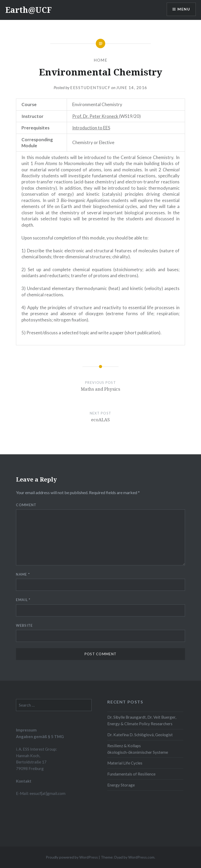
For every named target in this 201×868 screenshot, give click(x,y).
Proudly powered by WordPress (72, 857)
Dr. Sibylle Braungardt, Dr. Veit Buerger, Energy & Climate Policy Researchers (142, 720)
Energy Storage (121, 785)
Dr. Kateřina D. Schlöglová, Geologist (140, 735)
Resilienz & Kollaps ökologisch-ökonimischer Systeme (138, 749)
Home (100, 60)
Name (23, 574)
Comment (26, 505)
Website (24, 625)
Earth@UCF (29, 10)
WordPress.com (141, 857)
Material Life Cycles (125, 763)
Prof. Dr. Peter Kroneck (96, 116)
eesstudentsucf (90, 88)
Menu (184, 9)
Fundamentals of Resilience (131, 774)
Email (23, 600)
